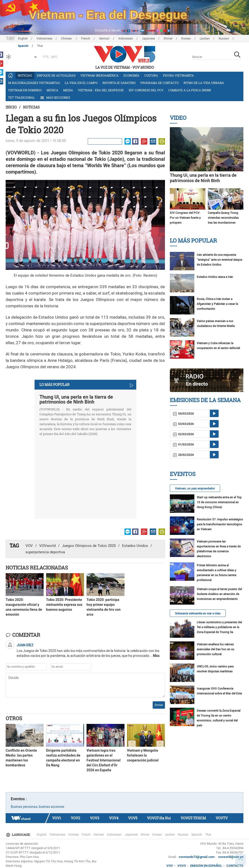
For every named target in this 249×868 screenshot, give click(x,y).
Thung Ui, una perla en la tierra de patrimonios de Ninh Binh (76, 399)
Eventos (183, 474)
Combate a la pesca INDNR (190, 90)
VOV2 (75, 818)
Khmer (168, 39)
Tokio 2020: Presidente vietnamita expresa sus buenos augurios (64, 605)
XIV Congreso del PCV (146, 90)
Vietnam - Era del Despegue (101, 90)
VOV (29, 546)
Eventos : (19, 799)
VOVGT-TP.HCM (193, 818)
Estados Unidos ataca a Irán (215, 277)
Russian (224, 39)
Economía (131, 75)
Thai (208, 835)
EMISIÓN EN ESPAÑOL (206, 866)
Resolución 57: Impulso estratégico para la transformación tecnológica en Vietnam (220, 524)
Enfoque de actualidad (56, 75)
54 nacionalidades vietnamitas (34, 83)
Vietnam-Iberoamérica (100, 75)
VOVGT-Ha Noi (159, 818)
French (86, 39)
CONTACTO (235, 866)
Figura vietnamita (178, 75)
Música (52, 90)
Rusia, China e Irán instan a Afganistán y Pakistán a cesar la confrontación (217, 304)
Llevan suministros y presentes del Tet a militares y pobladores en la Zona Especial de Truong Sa (219, 627)
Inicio (11, 107)
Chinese (67, 39)
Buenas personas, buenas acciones (37, 807)
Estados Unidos (135, 546)
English (23, 39)
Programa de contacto (160, 83)
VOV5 (133, 818)
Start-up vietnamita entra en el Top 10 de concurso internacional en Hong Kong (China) (219, 502)
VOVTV (222, 818)
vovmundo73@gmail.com (197, 857)
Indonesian (126, 39)
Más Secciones (55, 98)
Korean (186, 39)
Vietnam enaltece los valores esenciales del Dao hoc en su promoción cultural (216, 649)
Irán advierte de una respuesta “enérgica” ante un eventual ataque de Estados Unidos (219, 260)
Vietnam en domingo (25, 90)
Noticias (25, 75)
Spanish (197, 835)
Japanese (148, 39)
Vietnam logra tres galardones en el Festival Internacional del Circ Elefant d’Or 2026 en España (104, 760)
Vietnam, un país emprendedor (195, 488)
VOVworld (47, 546)
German (104, 39)
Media (68, 90)
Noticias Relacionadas (37, 568)
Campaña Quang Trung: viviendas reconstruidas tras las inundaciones (223, 218)
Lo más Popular (193, 240)
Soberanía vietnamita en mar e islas (198, 613)
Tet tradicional (21, 97)
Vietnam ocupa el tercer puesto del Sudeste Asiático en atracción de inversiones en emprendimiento (219, 594)
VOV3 (95, 818)
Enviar (159, 705)
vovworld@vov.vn (231, 857)
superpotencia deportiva (45, 552)
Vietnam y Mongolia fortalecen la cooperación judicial (143, 755)
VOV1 (57, 818)
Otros (14, 718)
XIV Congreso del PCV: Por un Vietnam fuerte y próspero (185, 218)
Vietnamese (44, 39)
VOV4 (114, 818)
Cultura (151, 75)
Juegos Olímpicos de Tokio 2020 (89, 546)
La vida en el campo (81, 83)
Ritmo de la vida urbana (204, 83)
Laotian (205, 39)
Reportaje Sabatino (119, 83)
